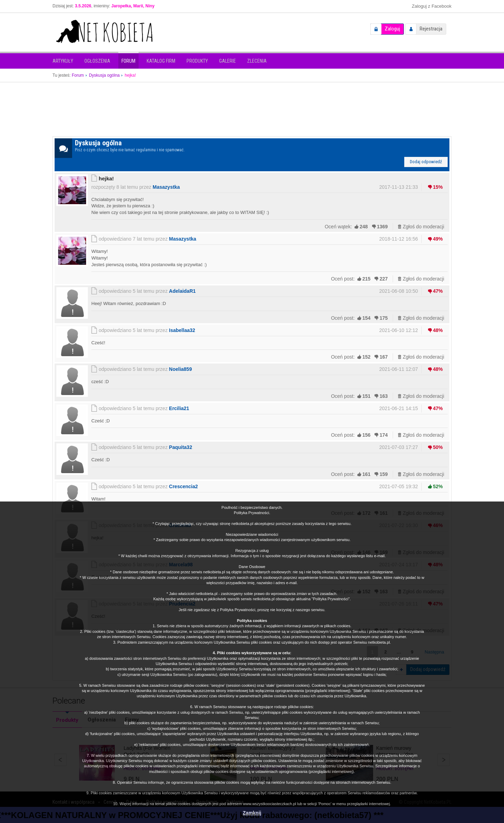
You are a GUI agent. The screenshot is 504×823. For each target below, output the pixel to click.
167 (383, 357)
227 (383, 279)
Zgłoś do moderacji (423, 227)
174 (383, 435)
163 (383, 396)
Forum (128, 61)
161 (366, 474)
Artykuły (63, 61)
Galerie (227, 61)
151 (366, 396)
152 (366, 357)
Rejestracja (431, 29)
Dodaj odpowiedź (426, 162)
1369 (382, 227)
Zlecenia (257, 61)
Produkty (197, 61)
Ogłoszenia (97, 61)
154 (366, 318)
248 (363, 227)
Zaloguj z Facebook (432, 6)
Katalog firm (161, 61)
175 (383, 318)
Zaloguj (392, 29)
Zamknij (252, 813)
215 (366, 279)
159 (383, 474)
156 (366, 435)
